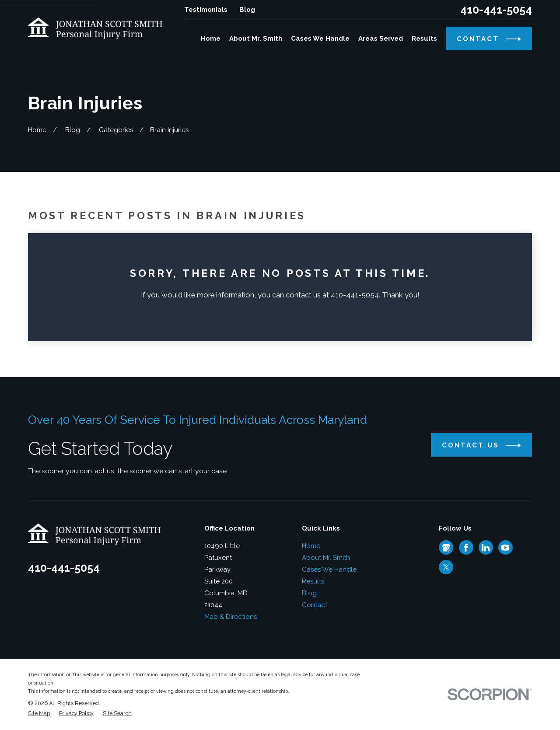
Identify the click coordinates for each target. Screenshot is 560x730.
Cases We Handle (329, 569)
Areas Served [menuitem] (381, 38)
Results (313, 581)
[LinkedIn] (486, 548)
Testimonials (206, 10)
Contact (315, 605)
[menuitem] (39, 714)
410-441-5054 (496, 10)
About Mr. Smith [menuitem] (256, 38)
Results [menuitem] (424, 38)
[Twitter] (446, 567)
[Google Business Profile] (446, 548)
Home (311, 546)
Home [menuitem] (211, 38)
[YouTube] (505, 548)
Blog (247, 10)
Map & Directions (231, 617)
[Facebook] (466, 548)
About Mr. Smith (326, 558)
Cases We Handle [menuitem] (320, 38)
